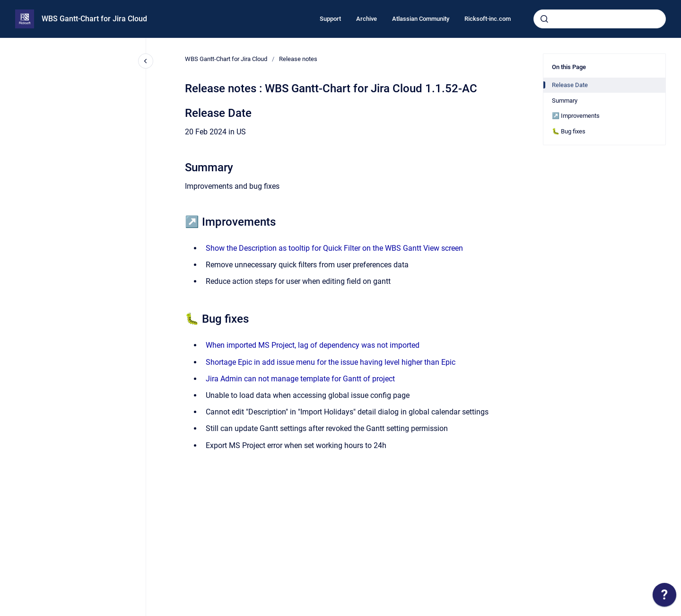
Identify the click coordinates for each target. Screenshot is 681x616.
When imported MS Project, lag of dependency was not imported (313, 345)
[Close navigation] (146, 61)
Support (330, 19)
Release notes (298, 59)
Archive (367, 19)
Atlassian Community (421, 19)
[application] (664, 597)
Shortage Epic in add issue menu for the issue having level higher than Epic (331, 362)
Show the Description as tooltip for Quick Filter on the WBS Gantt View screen (334, 248)
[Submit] (544, 19)
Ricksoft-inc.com (488, 19)
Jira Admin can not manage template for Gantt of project (300, 379)
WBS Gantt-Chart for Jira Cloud (94, 19)
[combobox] (600, 19)
